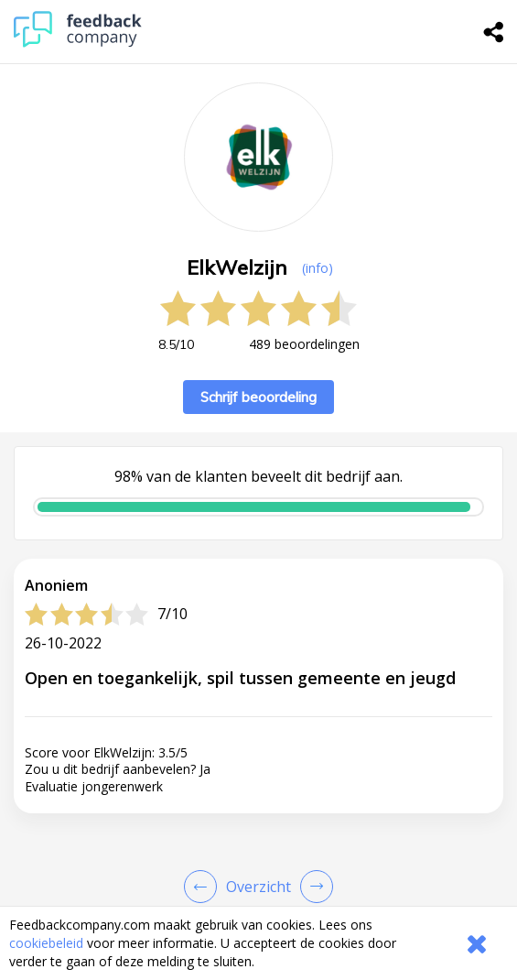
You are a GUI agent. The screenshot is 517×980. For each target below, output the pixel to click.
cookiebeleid (46, 943)
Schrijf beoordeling (258, 397)
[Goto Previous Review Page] (204, 887)
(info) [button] (318, 268)
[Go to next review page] (313, 887)
